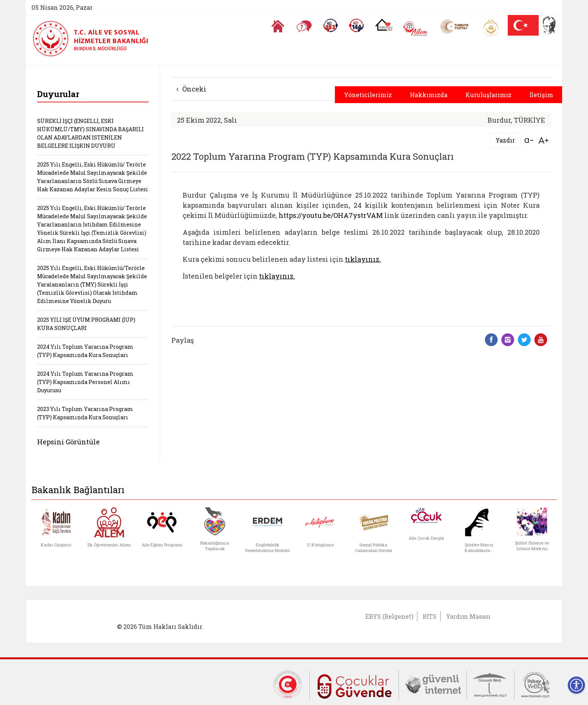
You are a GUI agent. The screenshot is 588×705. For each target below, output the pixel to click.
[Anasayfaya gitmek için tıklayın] (278, 26)
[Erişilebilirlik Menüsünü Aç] (576, 685)
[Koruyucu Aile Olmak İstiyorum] (384, 25)
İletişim (541, 95)
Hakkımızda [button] (429, 95)
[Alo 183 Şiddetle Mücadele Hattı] (330, 25)
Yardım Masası (468, 616)
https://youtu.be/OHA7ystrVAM (331, 215)
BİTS (430, 616)
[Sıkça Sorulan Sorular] (304, 26)
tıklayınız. (277, 276)
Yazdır (505, 140)
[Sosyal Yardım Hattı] (357, 25)
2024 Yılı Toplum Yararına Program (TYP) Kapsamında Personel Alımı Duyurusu (85, 382)
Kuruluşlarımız (488, 95)
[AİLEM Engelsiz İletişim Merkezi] (416, 29)
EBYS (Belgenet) (389, 616)
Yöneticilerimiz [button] (368, 95)
